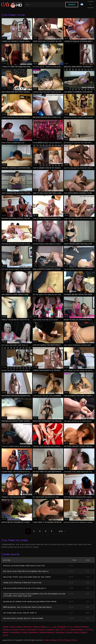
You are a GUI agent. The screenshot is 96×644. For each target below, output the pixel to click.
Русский (15, 630)
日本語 (5, 627)
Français (42, 630)
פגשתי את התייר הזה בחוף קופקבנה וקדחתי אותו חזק (23, 618)
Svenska (6, 630)
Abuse (54, 640)
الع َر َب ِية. (52, 627)
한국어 (5, 635)
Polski (77, 627)
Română (84, 627)
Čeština (36, 627)
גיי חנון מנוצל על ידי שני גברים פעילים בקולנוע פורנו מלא (24, 588)
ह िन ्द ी (65, 630)
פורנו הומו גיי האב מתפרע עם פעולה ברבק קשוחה (22, 583)
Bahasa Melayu (77, 630)
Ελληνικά (27, 627)
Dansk (19, 627)
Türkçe (24, 632)
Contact (47, 640)
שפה (82, 4)
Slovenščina (15, 632)
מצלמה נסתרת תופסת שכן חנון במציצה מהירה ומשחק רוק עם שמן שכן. (30, 601)
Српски (69, 632)
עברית (70, 627)
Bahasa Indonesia (47, 632)
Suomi (12, 627)
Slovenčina (60, 632)
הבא (61, 531)
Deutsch (23, 630)
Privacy (67, 640)
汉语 (57, 630)
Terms (74, 640)
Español (50, 630)
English (83, 632)
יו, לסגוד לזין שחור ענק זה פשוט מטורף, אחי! (20, 613)
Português (62, 627)
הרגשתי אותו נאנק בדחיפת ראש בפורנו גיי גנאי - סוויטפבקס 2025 (27, 607)
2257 (60, 640)
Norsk (76, 632)
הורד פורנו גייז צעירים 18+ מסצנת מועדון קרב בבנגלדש (24, 566)
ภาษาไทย (89, 630)
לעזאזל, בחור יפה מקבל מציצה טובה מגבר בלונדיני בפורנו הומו (27, 577)
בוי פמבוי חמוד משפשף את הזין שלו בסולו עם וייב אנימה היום (26, 571)
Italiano (6, 632)
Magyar (43, 627)
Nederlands (33, 632)
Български (32, 630)
